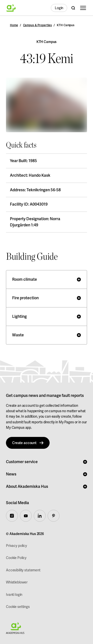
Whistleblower (17, 582)
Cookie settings (18, 607)
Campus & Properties (38, 25)
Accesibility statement (23, 570)
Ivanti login (14, 595)
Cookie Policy (16, 558)
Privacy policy (16, 546)
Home (14, 25)
